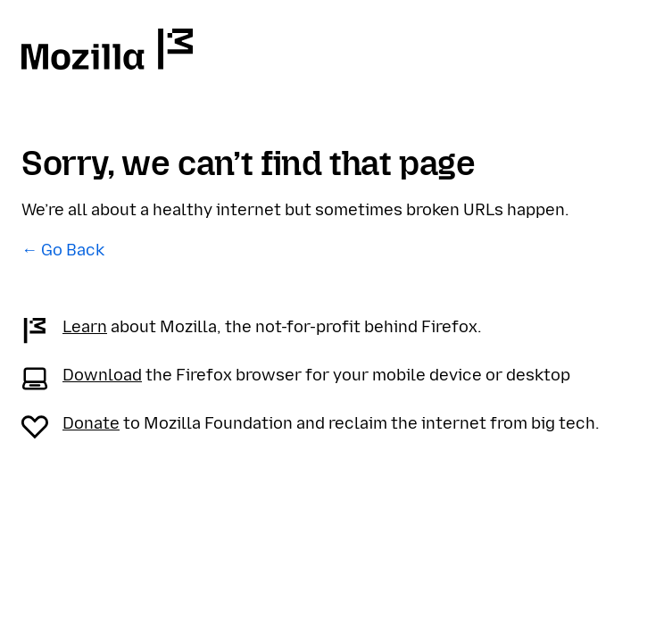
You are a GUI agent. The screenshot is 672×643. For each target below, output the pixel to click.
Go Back (73, 250)
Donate (91, 423)
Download (102, 375)
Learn (85, 327)
